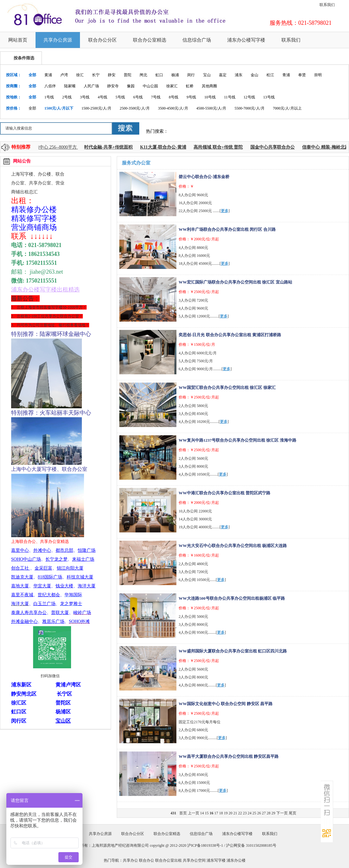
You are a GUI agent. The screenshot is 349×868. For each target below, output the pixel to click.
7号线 (156, 97)
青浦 (286, 75)
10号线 (210, 97)
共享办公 (130, 860)
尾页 (293, 813)
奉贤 (302, 75)
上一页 (194, 813)
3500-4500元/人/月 (173, 108)
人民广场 (91, 86)
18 (221, 813)
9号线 (191, 97)
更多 (225, 211)
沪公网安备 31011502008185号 (251, 845)
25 (254, 813)
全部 (32, 75)
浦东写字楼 (216, 860)
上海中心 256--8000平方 (56, 147)
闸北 (143, 75)
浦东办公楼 (236, 860)
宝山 (207, 75)
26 (259, 813)
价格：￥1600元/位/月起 (199, 555)
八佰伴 (50, 86)
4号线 (102, 97)
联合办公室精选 (150, 40)
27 (264, 813)
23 (245, 813)
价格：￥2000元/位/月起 (199, 239)
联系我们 (327, 5)
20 (231, 813)
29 (273, 813)
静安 (112, 75)
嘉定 (223, 75)
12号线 (249, 97)
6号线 (138, 97)
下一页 (282, 813)
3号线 (85, 97)
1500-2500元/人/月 (97, 108)
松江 (270, 75)
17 (216, 813)
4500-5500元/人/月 (211, 108)
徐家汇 (172, 86)
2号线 (67, 97)
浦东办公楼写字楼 (246, 40)
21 (235, 813)
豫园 (131, 86)
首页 (183, 813)
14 (202, 813)
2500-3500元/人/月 (135, 108)
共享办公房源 (58, 40)
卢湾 (64, 75)
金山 (254, 75)
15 (207, 813)
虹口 (159, 75)
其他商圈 (209, 86)
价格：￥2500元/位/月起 (199, 292)
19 (226, 813)
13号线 (269, 97)
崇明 (318, 75)
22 (240, 813)
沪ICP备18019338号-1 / (207, 845)
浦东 (239, 75)
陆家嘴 (70, 86)
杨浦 (175, 75)
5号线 (120, 97)
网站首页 (18, 40)
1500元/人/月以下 (59, 108)
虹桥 (190, 86)
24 (250, 813)
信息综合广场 (197, 40)
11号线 (230, 97)
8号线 (174, 97)
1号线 (49, 97)
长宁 (96, 75)
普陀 (128, 75)
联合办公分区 (102, 40)
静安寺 (113, 86)
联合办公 (147, 860)
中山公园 (150, 86)
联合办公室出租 (168, 860)
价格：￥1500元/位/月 (197, 344)
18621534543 (44, 254)
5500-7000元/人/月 (250, 108)
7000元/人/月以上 (287, 108)
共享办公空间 (194, 860)
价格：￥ (186, 186)
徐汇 (80, 75)
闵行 (191, 75)
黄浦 (48, 75)
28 (269, 813)
